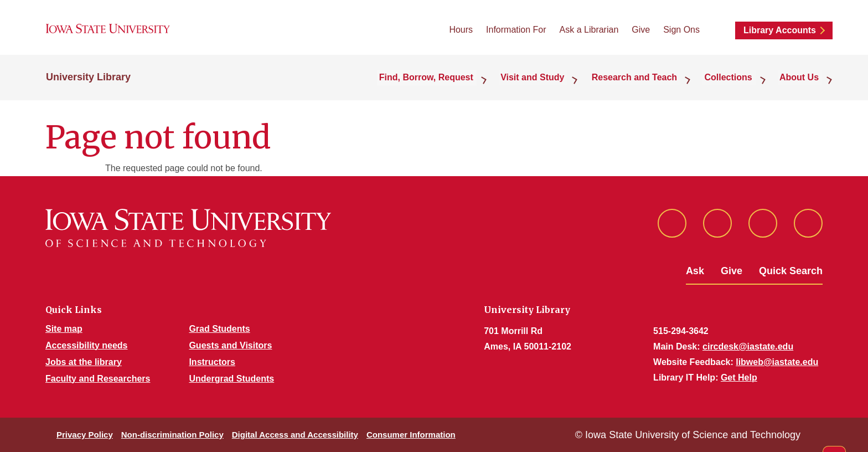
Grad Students (219, 329)
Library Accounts (780, 34)
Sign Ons (681, 34)
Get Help (739, 377)
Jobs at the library (84, 362)
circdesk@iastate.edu (748, 346)
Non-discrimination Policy (172, 435)
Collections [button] (737, 84)
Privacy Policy (85, 435)
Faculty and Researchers (98, 379)
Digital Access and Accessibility (295, 435)
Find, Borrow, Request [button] (450, 84)
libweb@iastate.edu (777, 362)
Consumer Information (411, 435)
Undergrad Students (231, 379)
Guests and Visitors (230, 345)
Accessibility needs (87, 345)
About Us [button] (802, 84)
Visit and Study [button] (551, 84)
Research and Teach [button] (648, 84)
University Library (88, 84)
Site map (64, 329)
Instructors (212, 362)
